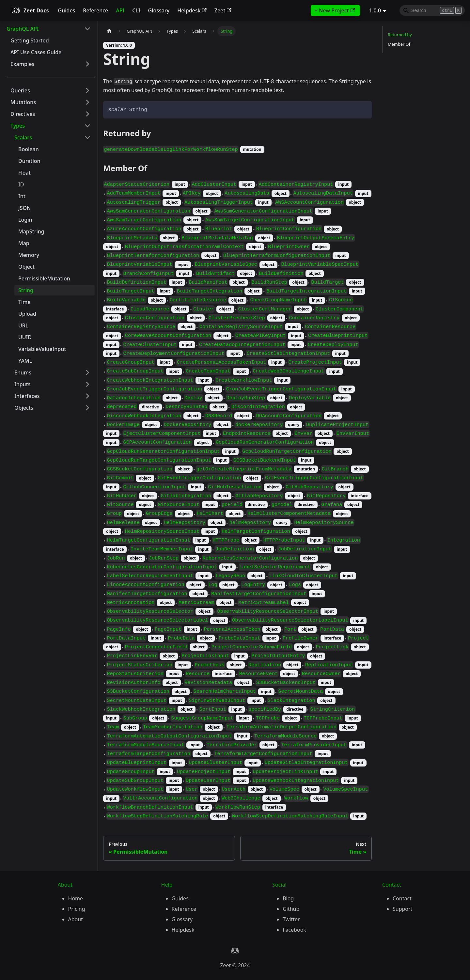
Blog (288, 898)
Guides (66, 10)
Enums (23, 372)
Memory (29, 255)
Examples (22, 64)
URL (23, 325)
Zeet (223, 10)
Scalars (23, 137)
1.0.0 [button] (375, 10)
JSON (24, 208)
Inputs (23, 384)
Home (76, 898)
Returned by (400, 35)
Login (25, 220)
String (26, 290)
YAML (25, 361)
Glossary (159, 10)
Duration (29, 161)
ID (21, 184)
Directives (23, 114)
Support (402, 909)
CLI (136, 10)
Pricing (77, 909)
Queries (20, 90)
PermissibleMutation (44, 278)
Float (24, 173)
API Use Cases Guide (36, 52)
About (76, 919)
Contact (402, 898)
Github (291, 909)
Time (24, 302)
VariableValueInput (42, 349)
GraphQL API (23, 29)
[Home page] (109, 31)
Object (26, 267)
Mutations (23, 102)
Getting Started (30, 40)
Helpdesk (192, 10)
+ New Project (335, 10)
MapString (31, 231)
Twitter (291, 919)
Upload (27, 314)
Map (24, 243)
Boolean (29, 149)
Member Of (399, 44)
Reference (95, 10)
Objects (24, 408)
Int (22, 196)
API (120, 10)
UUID (25, 337)
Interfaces (27, 396)
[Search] (432, 10)
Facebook (294, 930)
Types (18, 126)
